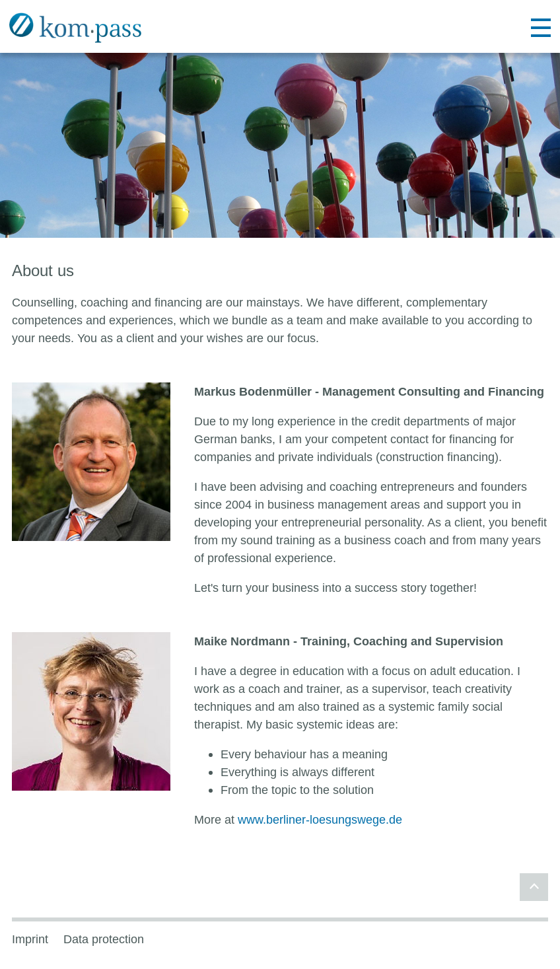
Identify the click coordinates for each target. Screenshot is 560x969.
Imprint (30, 939)
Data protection (104, 939)
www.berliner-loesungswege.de (320, 819)
